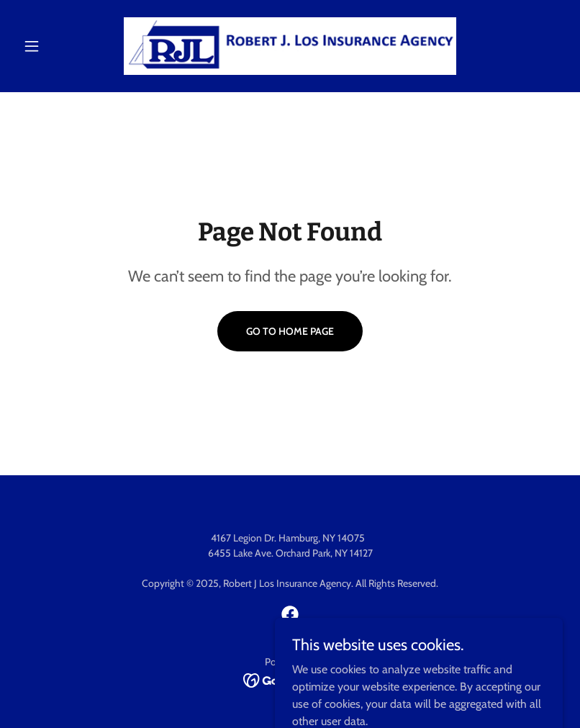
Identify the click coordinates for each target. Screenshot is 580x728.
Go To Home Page (290, 331)
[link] (290, 46)
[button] (58, 46)
